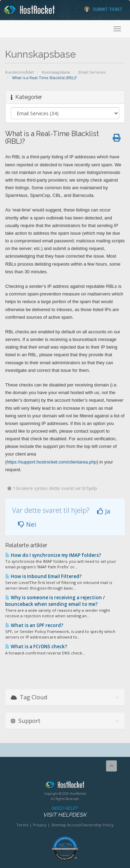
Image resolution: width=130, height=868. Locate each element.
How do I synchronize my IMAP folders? (53, 555)
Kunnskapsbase (56, 72)
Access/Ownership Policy (90, 825)
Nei (27, 524)
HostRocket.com (65, 786)
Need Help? (64, 812)
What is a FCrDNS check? (36, 646)
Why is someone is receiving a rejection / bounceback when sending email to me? (55, 601)
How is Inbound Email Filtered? (44, 576)
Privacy (40, 825)
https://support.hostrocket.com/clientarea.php (51, 462)
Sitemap (59, 825)
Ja (104, 511)
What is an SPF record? (34, 625)
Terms (22, 825)
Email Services (92, 72)
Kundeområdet (20, 72)
